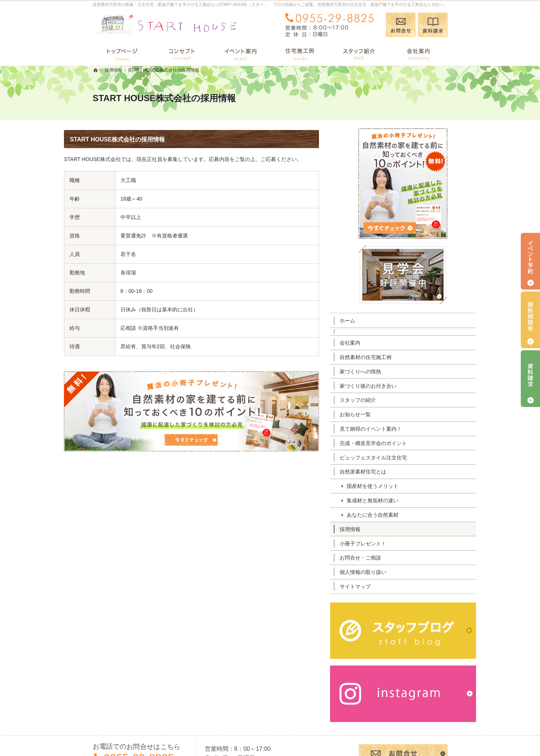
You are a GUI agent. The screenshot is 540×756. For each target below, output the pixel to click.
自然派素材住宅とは (392, 472)
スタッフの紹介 (387, 400)
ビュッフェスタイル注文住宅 (402, 458)
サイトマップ (384, 586)
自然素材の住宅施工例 (394, 357)
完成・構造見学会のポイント (402, 443)
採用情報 (379, 529)
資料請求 (433, 25)
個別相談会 (530, 320)
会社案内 (379, 343)
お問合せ (401, 25)
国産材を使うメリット (401, 486)
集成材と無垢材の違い (401, 500)
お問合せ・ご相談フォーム (403, 710)
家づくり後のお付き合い (397, 386)
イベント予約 (530, 261)
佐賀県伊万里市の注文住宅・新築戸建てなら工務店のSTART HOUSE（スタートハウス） (318, 738)
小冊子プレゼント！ (392, 544)
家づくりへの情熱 (389, 372)
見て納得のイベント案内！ (400, 429)
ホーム (376, 321)
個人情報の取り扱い (392, 572)
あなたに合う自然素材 (401, 515)
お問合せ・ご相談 (389, 558)
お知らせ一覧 (384, 414)
